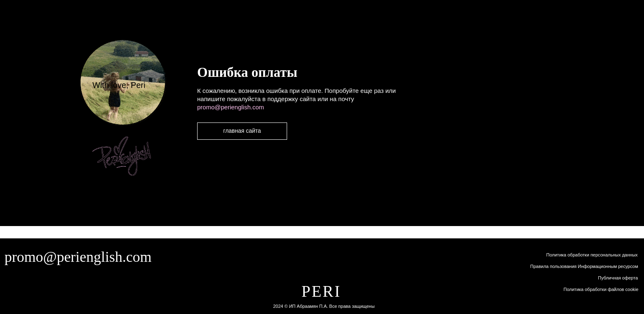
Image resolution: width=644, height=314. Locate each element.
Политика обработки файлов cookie (601, 289)
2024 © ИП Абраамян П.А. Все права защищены (324, 306)
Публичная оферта (618, 278)
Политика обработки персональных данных (592, 255)
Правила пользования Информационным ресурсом (584, 266)
